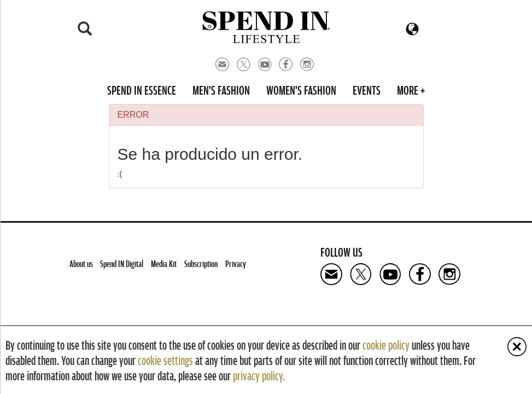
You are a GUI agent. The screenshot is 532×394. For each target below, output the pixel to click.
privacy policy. (259, 375)
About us (81, 263)
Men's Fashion (221, 90)
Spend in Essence (142, 90)
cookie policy (386, 345)
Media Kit (164, 263)
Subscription (201, 263)
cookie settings (165, 360)
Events (367, 90)
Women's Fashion (301, 90)
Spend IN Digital (122, 263)
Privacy (236, 263)
